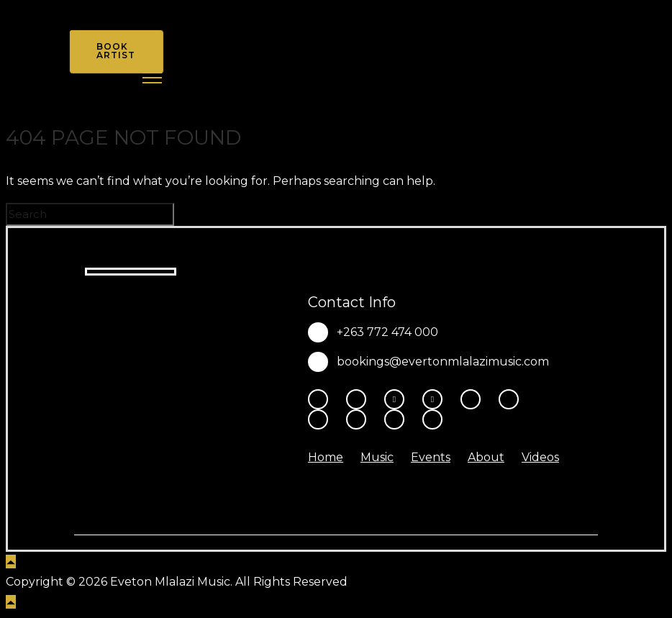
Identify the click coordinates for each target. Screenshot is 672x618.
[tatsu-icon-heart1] (432, 419)
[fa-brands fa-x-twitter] (436, 399)
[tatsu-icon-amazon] (398, 419)
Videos (540, 457)
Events (431, 457)
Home (326, 457)
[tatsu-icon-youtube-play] (474, 399)
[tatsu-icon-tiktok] (512, 399)
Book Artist (116, 51)
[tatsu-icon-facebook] (322, 399)
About (486, 457)
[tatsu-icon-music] (360, 419)
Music (377, 457)
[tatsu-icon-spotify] (322, 419)
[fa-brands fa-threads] (398, 399)
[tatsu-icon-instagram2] (360, 399)
